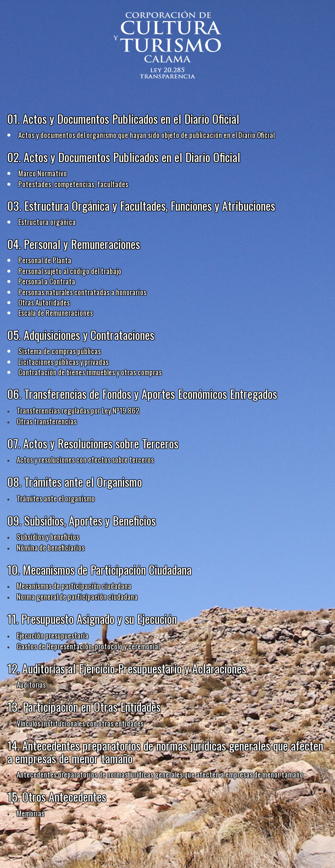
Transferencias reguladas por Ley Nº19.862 (78, 410)
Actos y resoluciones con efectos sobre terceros (85, 459)
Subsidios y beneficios (48, 536)
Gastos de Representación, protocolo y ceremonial (88, 646)
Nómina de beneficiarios (51, 547)
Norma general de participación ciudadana (77, 596)
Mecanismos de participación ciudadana (74, 586)
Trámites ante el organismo (56, 498)
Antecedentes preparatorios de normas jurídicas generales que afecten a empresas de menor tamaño (160, 774)
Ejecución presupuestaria (53, 635)
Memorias (30, 813)
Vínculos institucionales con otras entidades (80, 723)
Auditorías (31, 684)
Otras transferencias (47, 421)
